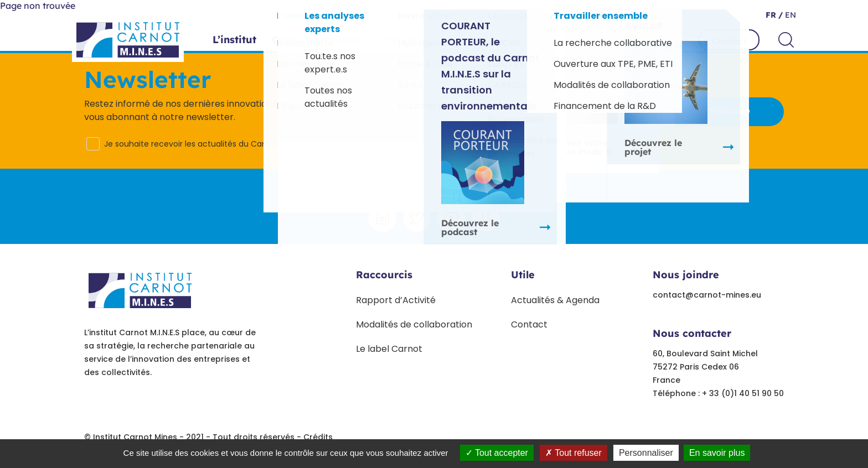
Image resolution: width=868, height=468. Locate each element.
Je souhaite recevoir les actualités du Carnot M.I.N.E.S (206, 144)
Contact (729, 41)
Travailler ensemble (624, 40)
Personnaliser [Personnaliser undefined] (646, 453)
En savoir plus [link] (717, 453)
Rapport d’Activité (396, 300)
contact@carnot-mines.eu (707, 295)
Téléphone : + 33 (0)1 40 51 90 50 (718, 393)
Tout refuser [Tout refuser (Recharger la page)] (573, 453)
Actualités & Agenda (555, 300)
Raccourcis (384, 275)
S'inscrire (729, 111)
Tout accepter (497, 453)
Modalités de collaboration (414, 324)
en (789, 15)
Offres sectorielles (318, 40)
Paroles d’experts (514, 40)
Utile (523, 275)
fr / (774, 15)
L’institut (234, 40)
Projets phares (417, 40)
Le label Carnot (389, 349)
